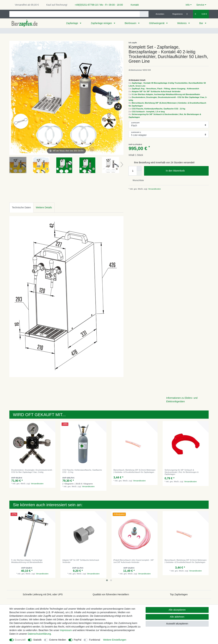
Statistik (37, 640)
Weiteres (182, 23)
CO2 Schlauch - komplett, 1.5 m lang (148, 112)
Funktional (95, 640)
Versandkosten (154, 189)
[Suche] (144, 14)
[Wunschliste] (189, 14)
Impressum (66, 630)
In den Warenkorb (186, 171)
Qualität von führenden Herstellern (111, 594)
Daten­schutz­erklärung (39, 634)
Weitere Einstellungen (115, 640)
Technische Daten (21, 207)
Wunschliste (137, 180)
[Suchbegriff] (75, 14)
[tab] (21, 208)
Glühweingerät (157, 23)
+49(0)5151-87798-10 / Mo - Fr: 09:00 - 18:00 (97, 5)
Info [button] (188, 5)
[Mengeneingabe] (133, 171)
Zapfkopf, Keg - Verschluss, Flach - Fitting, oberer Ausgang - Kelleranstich (165, 89)
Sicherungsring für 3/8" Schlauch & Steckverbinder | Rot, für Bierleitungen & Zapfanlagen (181, 472)
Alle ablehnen (177, 617)
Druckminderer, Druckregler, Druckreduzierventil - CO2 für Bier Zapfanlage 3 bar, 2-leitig (32, 471)
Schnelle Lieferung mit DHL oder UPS (43, 594)
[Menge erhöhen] (139, 168)
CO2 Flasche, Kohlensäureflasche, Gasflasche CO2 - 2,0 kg (159, 109)
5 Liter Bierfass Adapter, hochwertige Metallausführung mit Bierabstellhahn (166, 94)
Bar (201, 23)
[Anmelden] (159, 14)
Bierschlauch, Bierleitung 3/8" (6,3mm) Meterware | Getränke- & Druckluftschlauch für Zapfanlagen (134, 471)
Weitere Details (44, 207)
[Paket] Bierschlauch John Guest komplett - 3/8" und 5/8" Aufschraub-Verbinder (134, 561)
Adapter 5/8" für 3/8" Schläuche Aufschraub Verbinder (156, 91)
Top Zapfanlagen (179, 594)
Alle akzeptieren (177, 610)
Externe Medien (58, 640)
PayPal (77, 640)
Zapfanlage (72, 23)
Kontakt (133, 5)
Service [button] (200, 5)
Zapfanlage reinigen (102, 23)
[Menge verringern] (139, 173)
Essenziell (20, 640)
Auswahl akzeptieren (177, 624)
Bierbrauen (131, 23)
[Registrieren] (176, 14)
